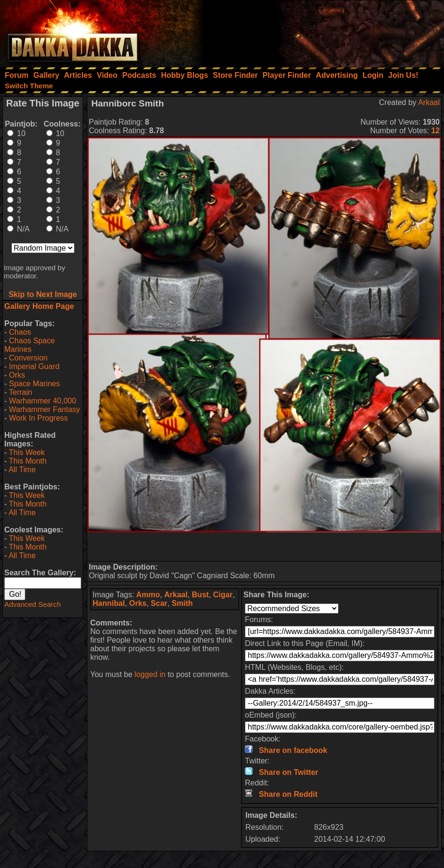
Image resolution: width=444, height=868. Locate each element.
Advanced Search (32, 604)
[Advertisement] (316, 31)
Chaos (20, 332)
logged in (150, 674)
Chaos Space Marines (30, 345)
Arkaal (429, 102)
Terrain (20, 392)
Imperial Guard (34, 366)
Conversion (28, 358)
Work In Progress (38, 418)
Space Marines (35, 384)
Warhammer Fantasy (45, 409)
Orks (17, 375)
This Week (26, 452)
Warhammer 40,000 (43, 401)
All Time (22, 470)
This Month (27, 461)
